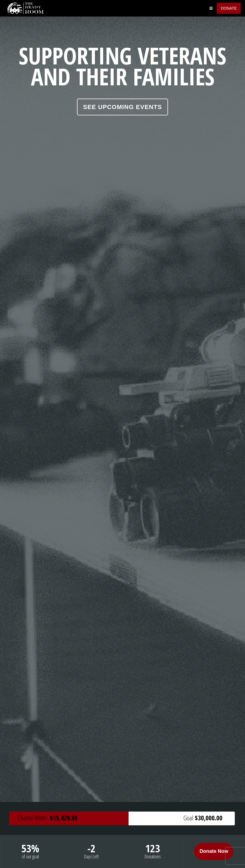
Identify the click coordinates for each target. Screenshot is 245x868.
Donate (229, 8)
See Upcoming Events (122, 107)
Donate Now (214, 851)
